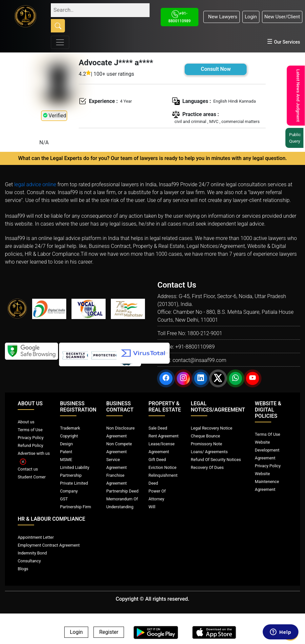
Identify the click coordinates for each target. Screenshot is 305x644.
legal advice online (35, 184)
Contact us (28, 469)
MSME (66, 460)
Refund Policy (30, 445)
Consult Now (216, 69)
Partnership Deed (122, 491)
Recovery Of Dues (207, 467)
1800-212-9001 (205, 333)
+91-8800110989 (195, 347)
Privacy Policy (31, 438)
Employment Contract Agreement (49, 545)
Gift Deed (157, 460)
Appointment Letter (36, 537)
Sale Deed (158, 428)
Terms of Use (30, 430)
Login (251, 17)
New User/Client (282, 17)
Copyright (69, 436)
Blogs (23, 569)
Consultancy (29, 561)
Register (109, 632)
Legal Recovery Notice (212, 428)
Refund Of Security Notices (216, 460)
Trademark (70, 428)
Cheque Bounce (205, 436)
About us (26, 422)
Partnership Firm (76, 507)
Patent (66, 452)
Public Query (295, 138)
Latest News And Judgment (297, 96)
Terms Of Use (267, 434)
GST (64, 499)
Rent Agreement (164, 436)
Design (66, 444)
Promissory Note (207, 444)
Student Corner (32, 477)
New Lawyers (221, 17)
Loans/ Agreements (209, 452)
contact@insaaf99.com (199, 360)
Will (152, 507)
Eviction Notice (163, 467)
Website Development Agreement (267, 450)
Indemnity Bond (32, 553)
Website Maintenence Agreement (267, 482)
